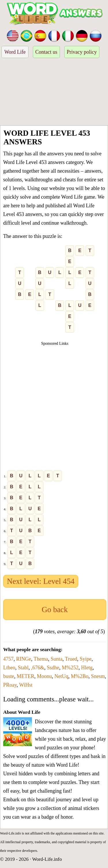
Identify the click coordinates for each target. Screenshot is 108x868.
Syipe (86, 659)
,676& (38, 668)
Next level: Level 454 (41, 581)
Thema (41, 659)
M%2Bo (80, 676)
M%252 (70, 668)
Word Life (15, 52)
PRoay (10, 685)
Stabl (23, 668)
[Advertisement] (54, 93)
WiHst (26, 685)
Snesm (98, 676)
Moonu (44, 676)
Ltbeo (9, 668)
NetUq (61, 676)
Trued (71, 659)
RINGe (24, 659)
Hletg (87, 668)
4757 (8, 659)
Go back (55, 610)
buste (9, 676)
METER (25, 676)
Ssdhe (53, 668)
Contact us (47, 52)
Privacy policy (82, 52)
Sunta (57, 659)
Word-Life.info (47, 859)
